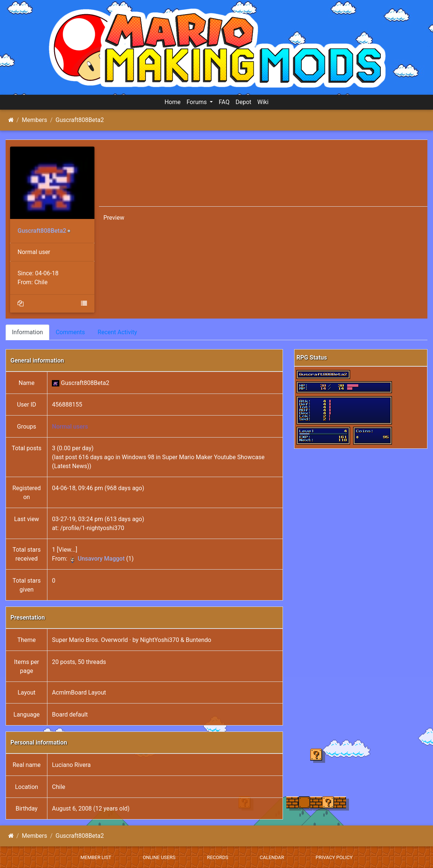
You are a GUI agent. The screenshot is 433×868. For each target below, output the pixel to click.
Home (173, 102)
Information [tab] (27, 332)
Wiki (263, 102)
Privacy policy (334, 857)
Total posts (27, 448)
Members (35, 120)
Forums (197, 102)
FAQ (224, 102)
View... (67, 550)
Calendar (272, 857)
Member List (96, 857)
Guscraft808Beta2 (80, 120)
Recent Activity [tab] (118, 332)
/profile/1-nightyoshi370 (92, 528)
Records (217, 857)
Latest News (71, 466)
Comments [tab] (70, 332)
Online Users (159, 857)
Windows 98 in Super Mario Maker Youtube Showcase (193, 457)
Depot (243, 102)
